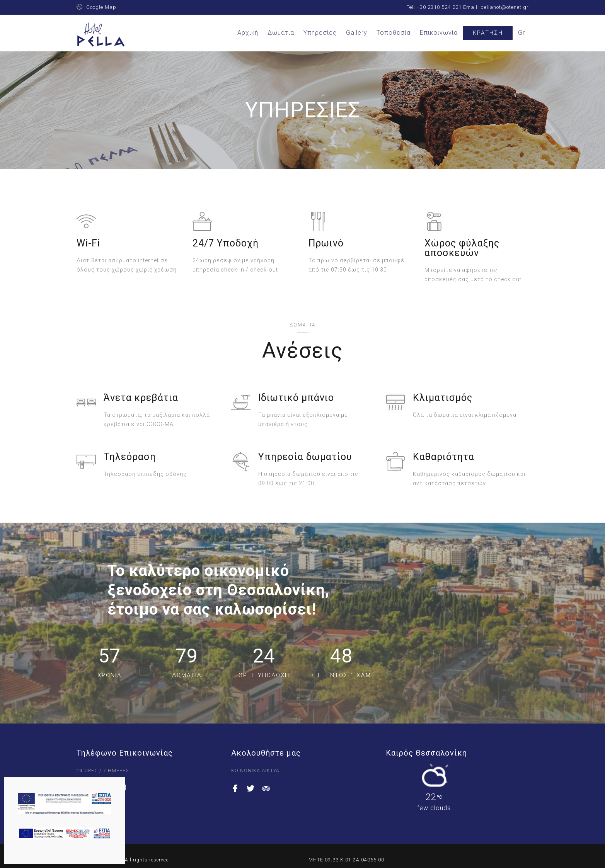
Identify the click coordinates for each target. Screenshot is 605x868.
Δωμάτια (281, 33)
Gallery (357, 33)
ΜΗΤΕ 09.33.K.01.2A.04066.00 (346, 860)
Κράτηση (488, 33)
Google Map (101, 7)
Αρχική (248, 33)
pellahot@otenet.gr (505, 7)
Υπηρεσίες (320, 33)
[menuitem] (521, 33)
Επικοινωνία (439, 33)
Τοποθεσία (394, 33)
